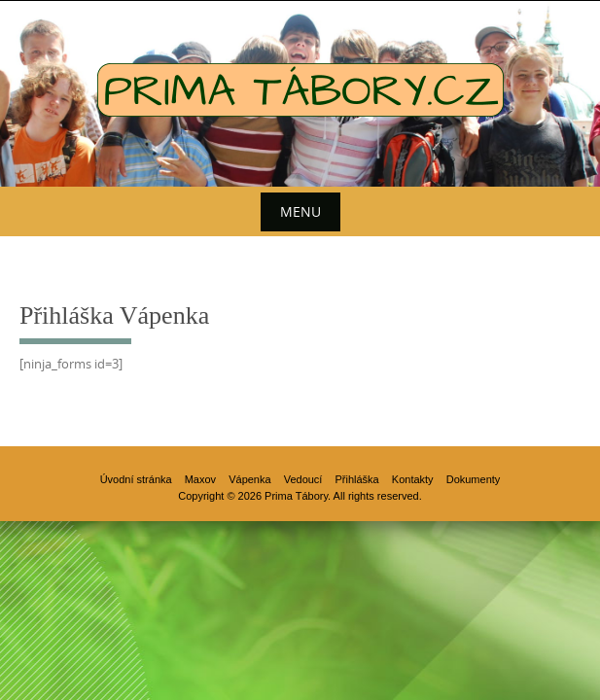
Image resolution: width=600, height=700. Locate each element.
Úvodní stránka (136, 479)
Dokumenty (474, 479)
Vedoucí (303, 479)
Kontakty (413, 479)
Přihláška (357, 479)
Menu (300, 211)
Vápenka (249, 479)
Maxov (200, 479)
